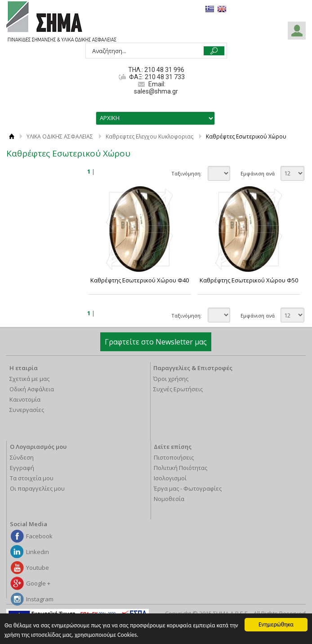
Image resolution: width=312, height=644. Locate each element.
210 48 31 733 (164, 77)
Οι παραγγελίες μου (37, 488)
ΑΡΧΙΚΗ (12, 136)
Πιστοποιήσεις (174, 457)
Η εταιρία (24, 368)
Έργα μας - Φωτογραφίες (188, 488)
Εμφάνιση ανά (258, 173)
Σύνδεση (22, 457)
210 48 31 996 (164, 70)
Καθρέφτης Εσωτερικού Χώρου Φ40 (140, 280)
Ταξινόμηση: (187, 173)
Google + (38, 583)
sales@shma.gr (156, 91)
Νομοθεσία (169, 499)
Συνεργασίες (27, 410)
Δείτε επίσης (173, 447)
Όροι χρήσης (171, 379)
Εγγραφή (22, 468)
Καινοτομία (25, 399)
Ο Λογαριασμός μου (38, 447)
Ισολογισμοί (170, 478)
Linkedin (38, 552)
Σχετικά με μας (29, 379)
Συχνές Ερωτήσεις (178, 389)
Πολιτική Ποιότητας (181, 468)
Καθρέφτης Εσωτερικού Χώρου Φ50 (249, 280)
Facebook (39, 536)
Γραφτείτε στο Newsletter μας (156, 342)
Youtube (38, 568)
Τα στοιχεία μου (32, 478)
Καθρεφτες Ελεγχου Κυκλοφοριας (149, 136)
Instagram (40, 599)
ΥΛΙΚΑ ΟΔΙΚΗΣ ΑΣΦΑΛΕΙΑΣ (60, 136)
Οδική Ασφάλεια (32, 389)
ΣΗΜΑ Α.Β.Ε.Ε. (61, 22)
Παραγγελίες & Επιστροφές (193, 368)
